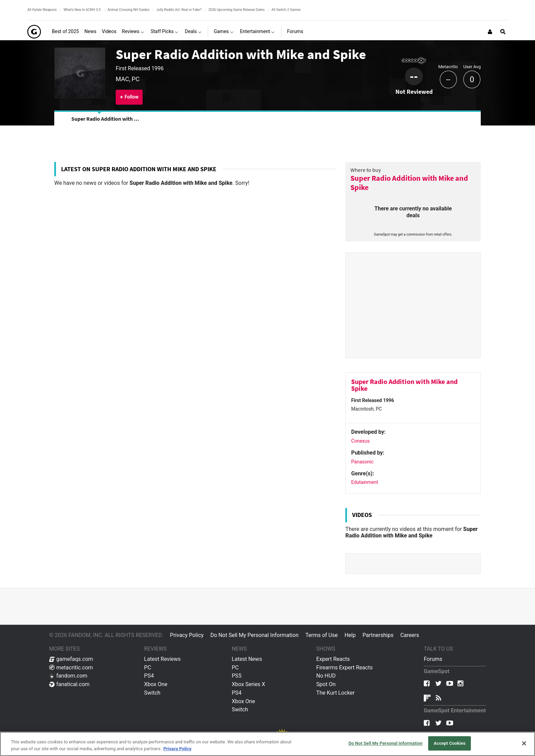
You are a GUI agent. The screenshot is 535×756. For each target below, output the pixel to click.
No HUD (326, 676)
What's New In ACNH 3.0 (82, 10)
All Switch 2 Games (286, 10)
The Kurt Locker (335, 693)
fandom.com (68, 676)
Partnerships (378, 635)
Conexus (360, 441)
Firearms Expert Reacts (344, 668)
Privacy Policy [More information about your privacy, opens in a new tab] (177, 749)
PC (148, 668)
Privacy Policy (187, 635)
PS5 (237, 676)
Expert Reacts (333, 659)
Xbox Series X (248, 684)
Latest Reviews (162, 659)
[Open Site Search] (503, 32)
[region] (267, 744)
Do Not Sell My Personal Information (255, 635)
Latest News (247, 659)
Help (350, 635)
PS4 (149, 676)
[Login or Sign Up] (490, 32)
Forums (433, 659)
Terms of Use (322, 635)
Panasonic (362, 462)
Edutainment (365, 482)
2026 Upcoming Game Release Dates (237, 10)
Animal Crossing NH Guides (128, 10)
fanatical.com (69, 684)
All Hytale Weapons (42, 10)
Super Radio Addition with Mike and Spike (241, 54)
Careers (410, 635)
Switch (152, 693)
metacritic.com (71, 668)
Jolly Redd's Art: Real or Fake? (179, 10)
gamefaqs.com (71, 659)
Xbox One (156, 684)
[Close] (524, 743)
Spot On (326, 684)
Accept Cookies (450, 743)
